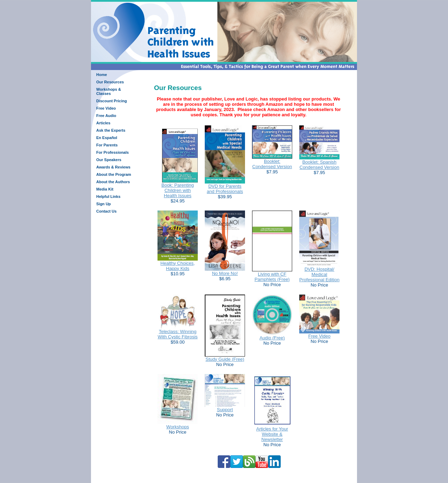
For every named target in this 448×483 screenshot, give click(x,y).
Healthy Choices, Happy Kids (177, 266)
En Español (107, 138)
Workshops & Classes (109, 91)
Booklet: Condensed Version (272, 164)
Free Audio (106, 116)
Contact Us (106, 211)
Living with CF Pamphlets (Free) (272, 277)
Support (225, 410)
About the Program (114, 174)
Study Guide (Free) (225, 359)
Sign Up (104, 204)
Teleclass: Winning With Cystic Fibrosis (177, 334)
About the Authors (113, 182)
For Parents (107, 145)
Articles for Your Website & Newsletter (272, 434)
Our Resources (110, 82)
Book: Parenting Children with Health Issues (178, 190)
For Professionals (113, 152)
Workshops (178, 427)
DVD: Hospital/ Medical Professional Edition (319, 274)
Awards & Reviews (113, 167)
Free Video (106, 108)
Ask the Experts (111, 130)
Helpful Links (108, 196)
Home (102, 75)
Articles (103, 123)
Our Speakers (109, 160)
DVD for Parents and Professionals (225, 189)
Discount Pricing (111, 101)
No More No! (225, 273)
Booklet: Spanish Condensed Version (319, 165)
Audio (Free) (272, 338)
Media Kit (105, 189)
